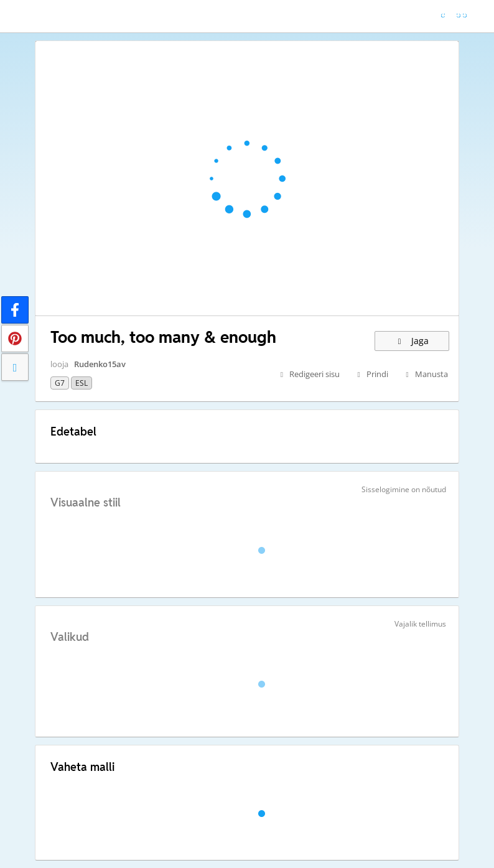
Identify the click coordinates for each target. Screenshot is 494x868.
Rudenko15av (100, 364)
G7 (60, 383)
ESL (82, 383)
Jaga (412, 341)
